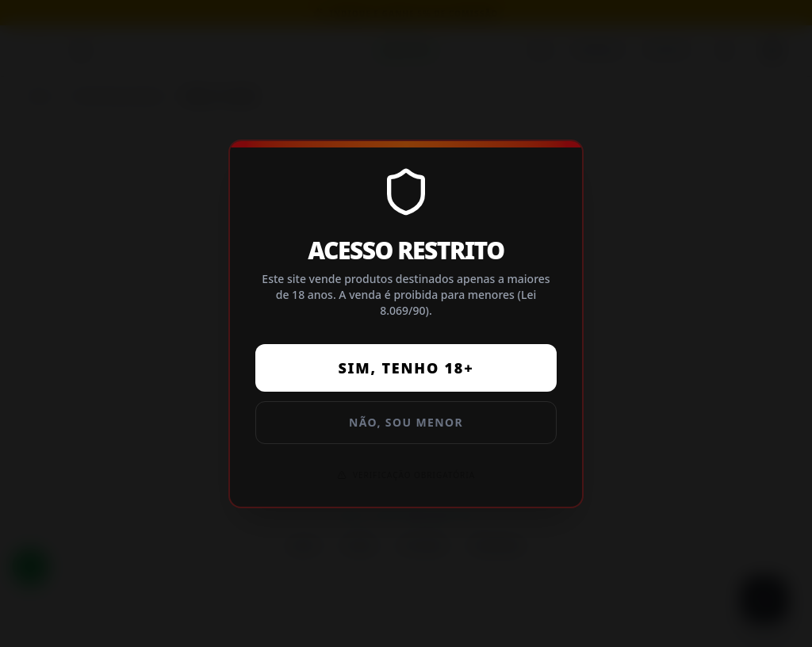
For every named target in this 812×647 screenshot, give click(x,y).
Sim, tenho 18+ (406, 368)
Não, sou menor (406, 422)
